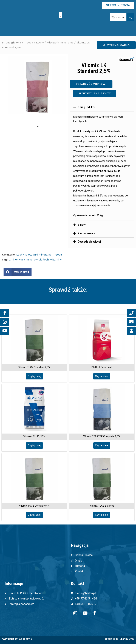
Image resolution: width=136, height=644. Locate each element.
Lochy (40, 43)
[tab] (102, 107)
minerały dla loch (38, 260)
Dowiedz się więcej (89, 242)
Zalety (82, 225)
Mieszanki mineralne (60, 43)
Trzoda (29, 43)
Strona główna (11, 43)
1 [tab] (38, 127)
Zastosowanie (86, 233)
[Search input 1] (122, 17)
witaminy (56, 260)
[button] (61, 15)
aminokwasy (17, 260)
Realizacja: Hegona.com (120, 639)
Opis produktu (86, 107)
